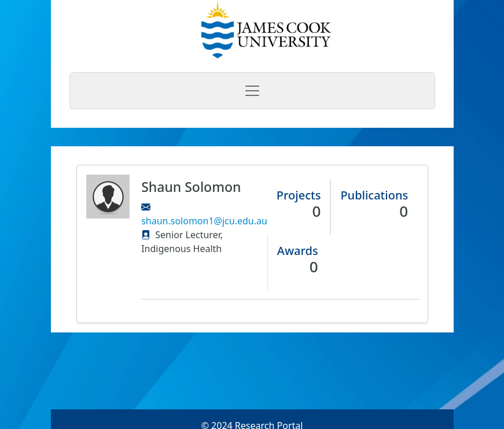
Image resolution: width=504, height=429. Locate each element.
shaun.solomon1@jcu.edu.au (204, 221)
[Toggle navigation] (252, 91)
